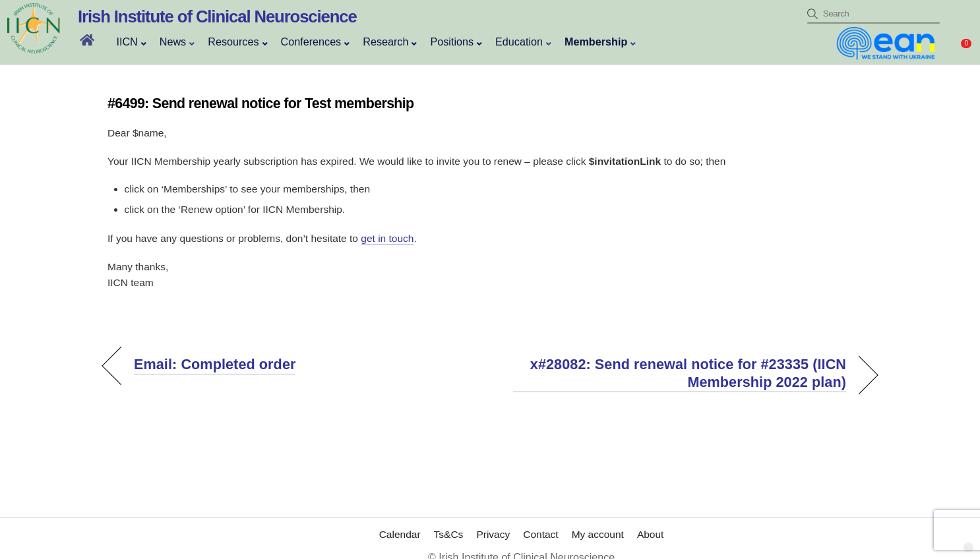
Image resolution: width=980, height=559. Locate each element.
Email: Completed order (215, 364)
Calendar (400, 521)
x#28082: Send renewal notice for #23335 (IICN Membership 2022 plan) (680, 373)
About (651, 521)
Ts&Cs (449, 521)
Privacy (493, 521)
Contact (540, 521)
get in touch (387, 238)
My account (598, 521)
